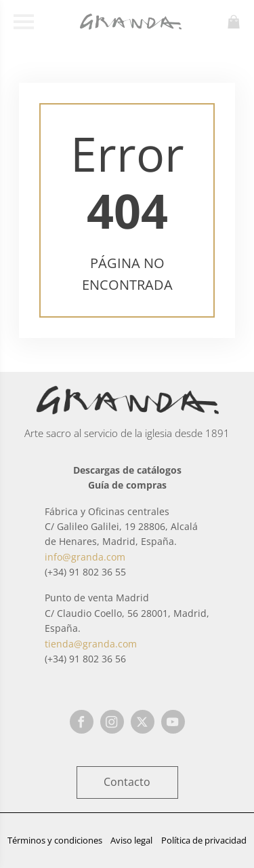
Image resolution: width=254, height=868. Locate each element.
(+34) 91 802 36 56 (85, 659)
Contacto (127, 782)
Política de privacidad (204, 840)
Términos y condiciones (55, 840)
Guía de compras (127, 485)
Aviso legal (131, 840)
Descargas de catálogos (127, 470)
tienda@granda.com (91, 644)
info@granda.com (85, 557)
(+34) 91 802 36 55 (85, 572)
